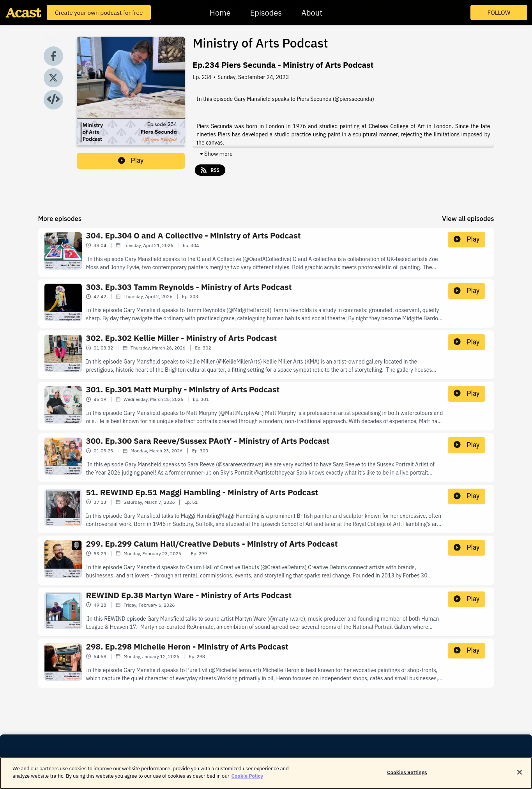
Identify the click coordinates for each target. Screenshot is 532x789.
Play (131, 161)
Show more (216, 154)
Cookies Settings (407, 776)
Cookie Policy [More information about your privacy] (247, 780)
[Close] (520, 776)
